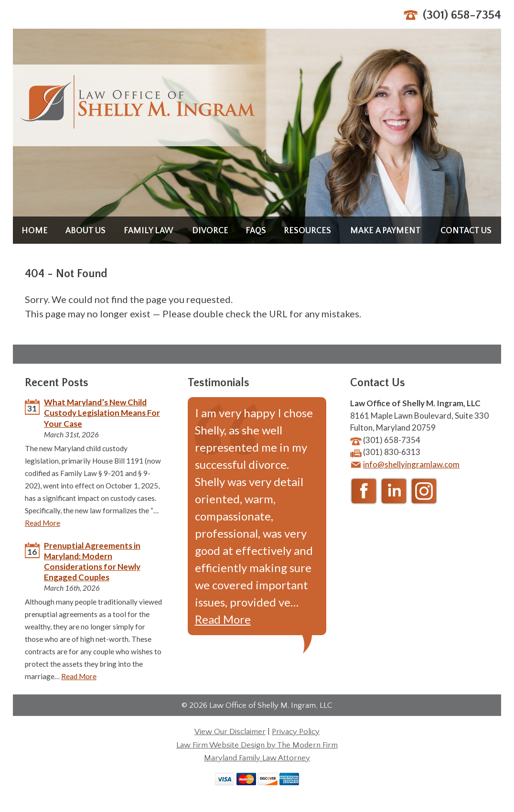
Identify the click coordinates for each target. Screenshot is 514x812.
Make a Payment (385, 231)
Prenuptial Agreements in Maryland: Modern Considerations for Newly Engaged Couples (92, 561)
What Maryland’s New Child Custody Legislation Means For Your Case (102, 413)
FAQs (256, 231)
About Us (86, 231)
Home (35, 231)
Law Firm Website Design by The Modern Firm (257, 745)
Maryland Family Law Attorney (257, 758)
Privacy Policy (296, 732)
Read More (43, 523)
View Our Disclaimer (230, 732)
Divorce (210, 231)
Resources (307, 231)
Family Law (149, 231)
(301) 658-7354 (462, 15)
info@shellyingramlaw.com (411, 464)
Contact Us (466, 231)
